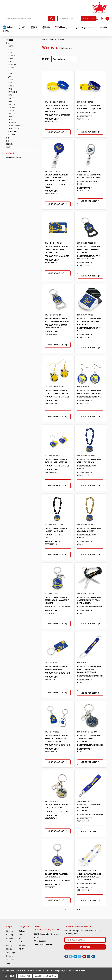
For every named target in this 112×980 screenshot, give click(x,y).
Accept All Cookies (46, 976)
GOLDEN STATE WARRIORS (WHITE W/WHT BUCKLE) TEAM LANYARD (89, 877)
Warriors (13, 132)
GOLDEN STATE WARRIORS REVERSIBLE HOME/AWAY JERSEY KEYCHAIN (57, 738)
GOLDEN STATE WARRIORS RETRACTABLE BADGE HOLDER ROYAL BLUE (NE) (57, 178)
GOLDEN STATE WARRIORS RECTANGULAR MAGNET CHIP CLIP (89, 321)
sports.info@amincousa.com (86, 28)
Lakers (11, 86)
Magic (11, 89)
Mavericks (13, 92)
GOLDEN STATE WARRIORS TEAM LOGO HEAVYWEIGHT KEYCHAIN (57, 600)
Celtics (11, 58)
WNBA (7, 31)
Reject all (25, 976)
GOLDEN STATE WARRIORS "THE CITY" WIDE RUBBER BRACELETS (57, 109)
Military (61, 27)
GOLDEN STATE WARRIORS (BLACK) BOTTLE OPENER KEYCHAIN (89, 250)
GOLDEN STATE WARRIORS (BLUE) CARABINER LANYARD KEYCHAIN (89, 669)
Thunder (12, 123)
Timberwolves (14, 126)
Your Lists (104, 27)
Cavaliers (12, 55)
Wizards (12, 135)
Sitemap (10, 931)
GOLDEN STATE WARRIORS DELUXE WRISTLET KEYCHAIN (89, 808)
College (9, 27)
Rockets (12, 113)
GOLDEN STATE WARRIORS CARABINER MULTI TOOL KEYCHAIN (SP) (89, 600)
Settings (10, 976)
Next (79, 910)
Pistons (12, 107)
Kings (11, 80)
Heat (10, 71)
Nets (10, 95)
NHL (47, 27)
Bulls (11, 52)
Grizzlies (12, 64)
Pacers (11, 101)
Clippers (12, 61)
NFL (35, 27)
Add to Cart (88, 19)
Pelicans (12, 104)
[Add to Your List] (58, 132)
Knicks (11, 83)
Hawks (11, 68)
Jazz (10, 77)
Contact (10, 938)
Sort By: (46, 59)
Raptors (12, 110)
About (9, 942)
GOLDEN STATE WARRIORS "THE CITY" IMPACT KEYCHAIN (89, 738)
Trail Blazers (14, 129)
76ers (11, 46)
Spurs (11, 116)
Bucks (11, 49)
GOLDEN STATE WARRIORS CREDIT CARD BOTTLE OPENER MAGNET (57, 250)
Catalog (10, 935)
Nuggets (12, 98)
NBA (22, 27)
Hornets (12, 74)
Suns (10, 120)
